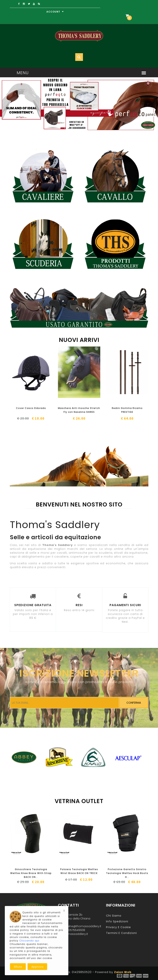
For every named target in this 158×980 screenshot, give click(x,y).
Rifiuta (18, 967)
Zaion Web (123, 972)
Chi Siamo (114, 916)
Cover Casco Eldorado (31, 408)
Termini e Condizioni (121, 933)
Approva (37, 967)
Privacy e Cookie (118, 927)
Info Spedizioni (117, 921)
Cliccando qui (29, 941)
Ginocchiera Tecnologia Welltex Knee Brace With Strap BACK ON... (31, 873)
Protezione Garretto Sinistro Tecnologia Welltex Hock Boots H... (127, 873)
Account (55, 12)
